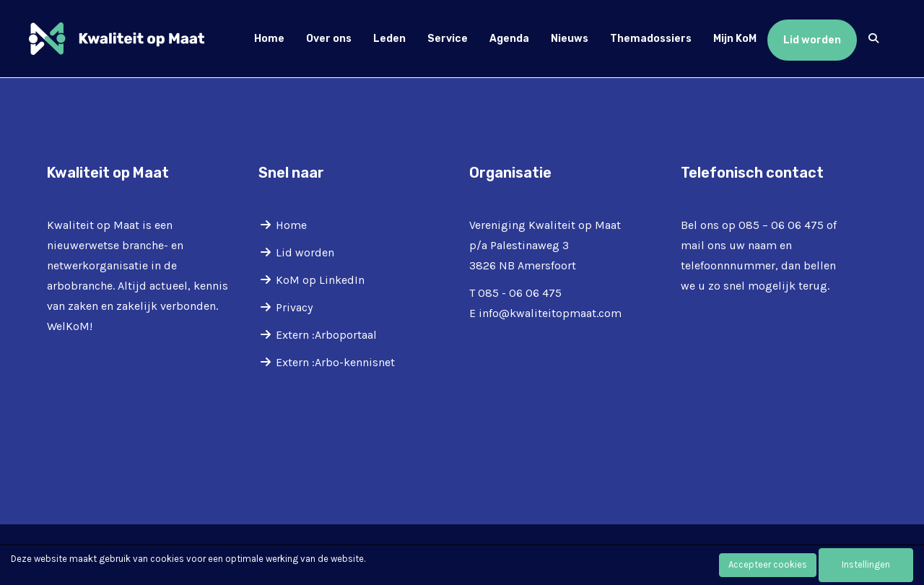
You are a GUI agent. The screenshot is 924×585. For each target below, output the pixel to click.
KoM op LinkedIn (320, 280)
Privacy (294, 307)
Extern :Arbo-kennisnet (335, 362)
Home (269, 39)
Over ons (329, 39)
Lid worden (812, 40)
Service (448, 39)
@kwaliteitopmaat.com (550, 313)
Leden (389, 39)
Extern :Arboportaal (326, 335)
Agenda (509, 39)
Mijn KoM (735, 39)
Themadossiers (651, 39)
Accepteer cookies (768, 564)
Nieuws (570, 39)
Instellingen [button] (866, 564)
